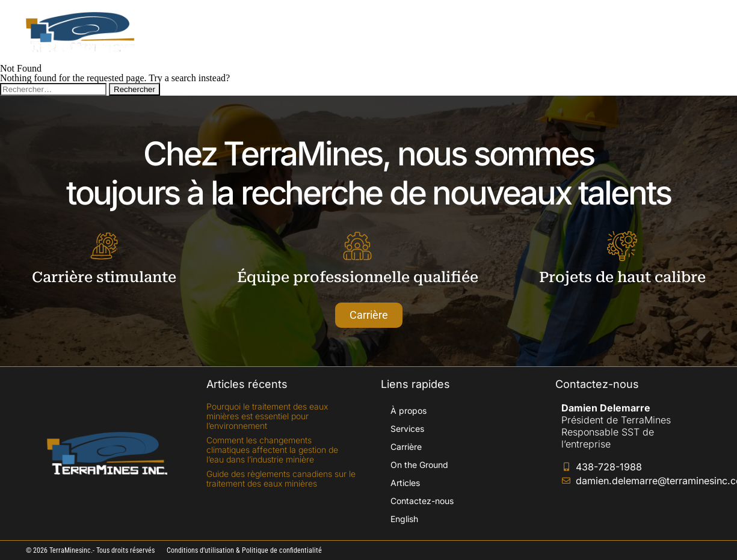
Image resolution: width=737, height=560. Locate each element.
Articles (536, 32)
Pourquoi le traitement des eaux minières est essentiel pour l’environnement (267, 416)
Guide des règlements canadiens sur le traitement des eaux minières (281, 478)
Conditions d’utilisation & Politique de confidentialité (244, 550)
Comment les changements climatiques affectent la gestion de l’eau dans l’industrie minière (272, 450)
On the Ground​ (464, 32)
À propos (268, 32)
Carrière (391, 32)
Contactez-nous (610, 32)
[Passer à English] (684, 32)
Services (330, 32)
